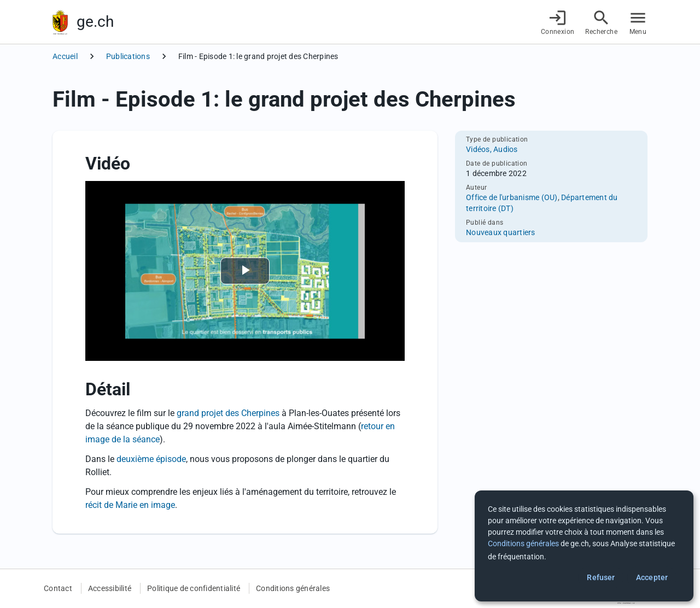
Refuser (601, 577)
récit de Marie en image (130, 505)
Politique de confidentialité (194, 588)
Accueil (65, 56)
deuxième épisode (151, 459)
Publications (128, 56)
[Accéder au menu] (638, 22)
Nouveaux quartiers (501, 232)
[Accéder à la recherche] (601, 22)
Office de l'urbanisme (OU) (512, 197)
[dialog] (584, 546)
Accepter (652, 577)
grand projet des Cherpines (228, 413)
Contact (58, 588)
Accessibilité (110, 588)
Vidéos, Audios (492, 149)
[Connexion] (558, 22)
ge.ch (95, 22)
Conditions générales (293, 588)
